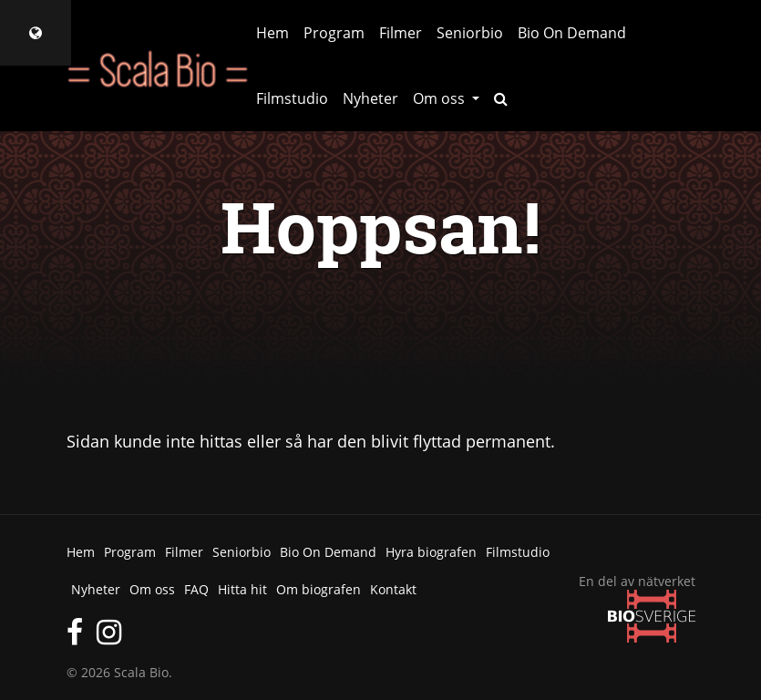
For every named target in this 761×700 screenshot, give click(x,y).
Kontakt (393, 589)
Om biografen (319, 589)
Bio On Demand (572, 33)
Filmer (401, 33)
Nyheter (370, 98)
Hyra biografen (431, 552)
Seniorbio (470, 33)
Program (334, 33)
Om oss (152, 589)
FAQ (196, 589)
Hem (273, 33)
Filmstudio (292, 98)
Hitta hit (242, 589)
